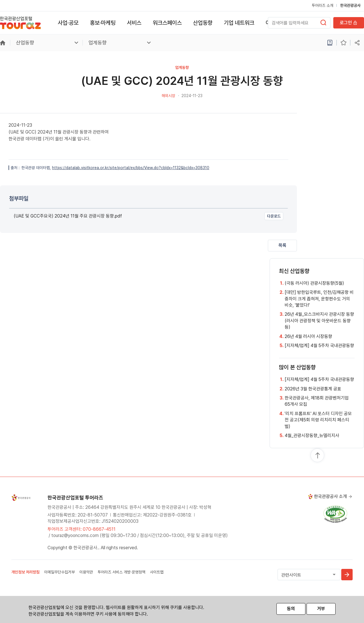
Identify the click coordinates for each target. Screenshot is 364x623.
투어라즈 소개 (322, 5)
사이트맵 (157, 572)
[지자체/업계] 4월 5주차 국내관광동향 (319, 346)
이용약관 (86, 572)
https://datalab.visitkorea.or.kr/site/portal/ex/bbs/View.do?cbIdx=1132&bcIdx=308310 (131, 168)
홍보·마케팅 (103, 23)
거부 (321, 609)
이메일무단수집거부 (59, 572)
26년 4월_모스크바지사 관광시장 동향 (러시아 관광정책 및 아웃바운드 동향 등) (319, 321)
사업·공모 (68, 23)
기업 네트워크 (239, 23)
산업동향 (203, 23)
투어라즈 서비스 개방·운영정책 (121, 572)
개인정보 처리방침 (25, 572)
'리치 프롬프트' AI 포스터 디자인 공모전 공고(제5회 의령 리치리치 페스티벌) (318, 420)
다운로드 (274, 216)
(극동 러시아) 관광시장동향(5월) (314, 283)
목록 (282, 245)
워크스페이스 (167, 23)
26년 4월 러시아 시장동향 (308, 336)
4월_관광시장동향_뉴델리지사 (312, 436)
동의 (291, 609)
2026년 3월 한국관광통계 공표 (313, 389)
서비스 (134, 23)
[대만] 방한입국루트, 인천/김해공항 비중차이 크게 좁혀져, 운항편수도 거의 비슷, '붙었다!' (319, 299)
